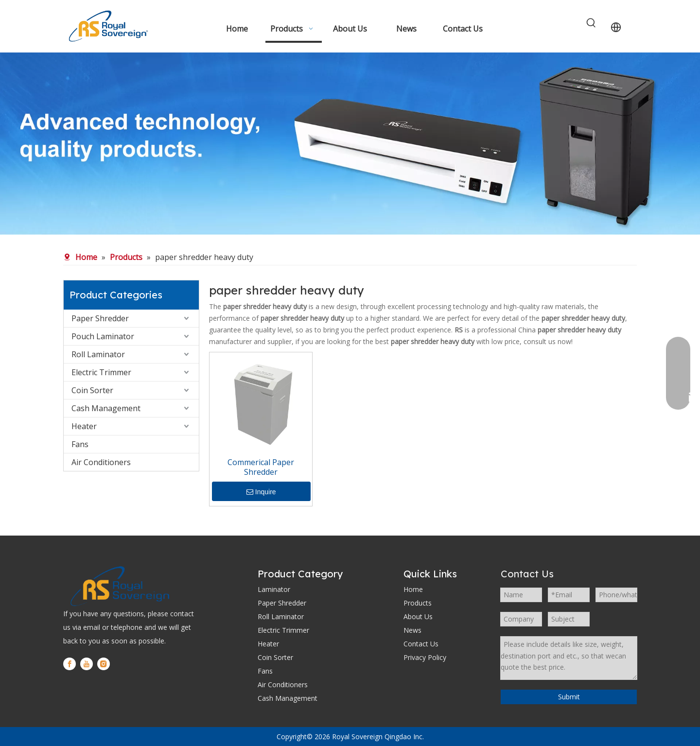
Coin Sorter (92, 390)
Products (418, 603)
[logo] (119, 586)
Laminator (274, 589)
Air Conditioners (101, 462)
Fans (80, 444)
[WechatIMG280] (350, 144)
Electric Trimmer (101, 372)
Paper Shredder (100, 318)
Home (413, 589)
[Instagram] (104, 664)
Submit (569, 697)
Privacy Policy (425, 657)
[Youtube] (87, 664)
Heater (84, 426)
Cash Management (106, 408)
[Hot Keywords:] (592, 23)
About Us (418, 616)
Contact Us (421, 644)
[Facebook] (70, 664)
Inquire (261, 492)
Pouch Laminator (103, 336)
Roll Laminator (98, 354)
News (412, 630)
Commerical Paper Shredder (261, 467)
